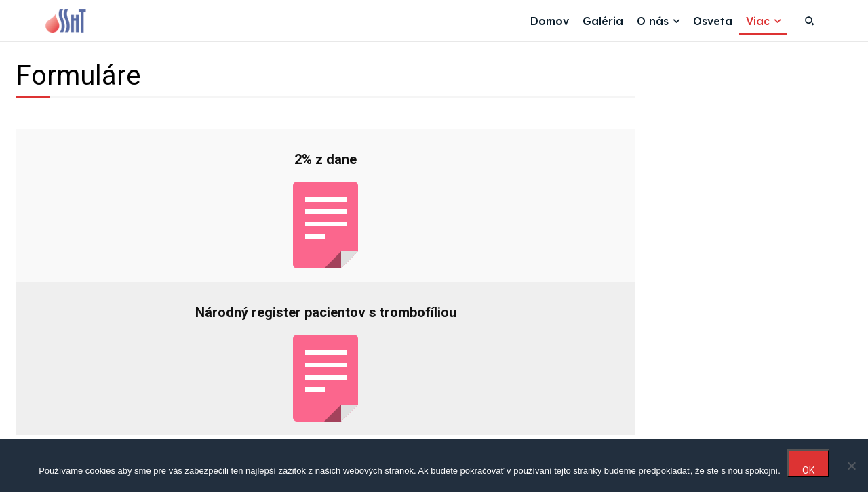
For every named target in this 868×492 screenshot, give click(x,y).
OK (808, 470)
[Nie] (851, 466)
